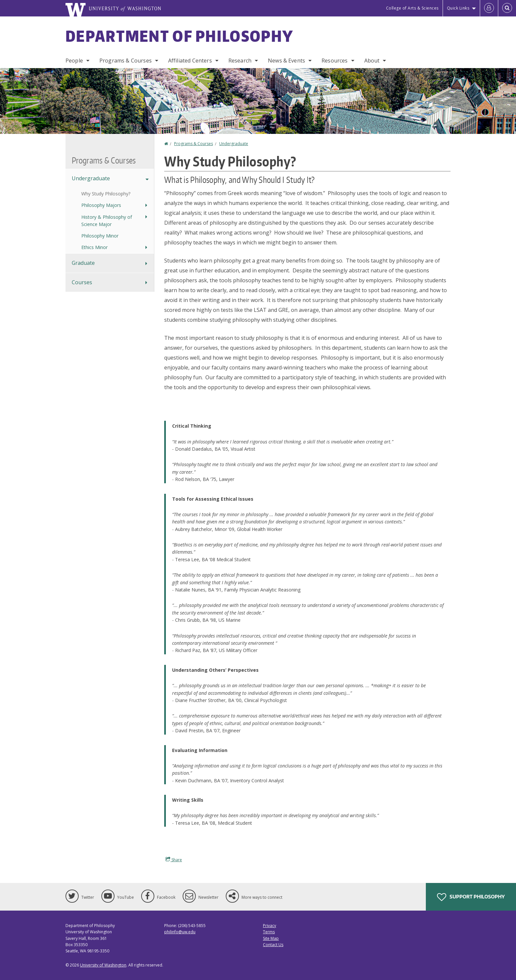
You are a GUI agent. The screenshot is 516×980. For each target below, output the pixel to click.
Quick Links (458, 8)
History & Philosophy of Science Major (107, 221)
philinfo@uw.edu (180, 932)
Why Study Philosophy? (106, 194)
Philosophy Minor (100, 236)
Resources (335, 61)
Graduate (83, 263)
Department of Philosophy (179, 36)
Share (174, 860)
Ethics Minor (94, 247)
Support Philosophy (471, 897)
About (372, 61)
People (74, 61)
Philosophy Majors (101, 205)
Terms (269, 932)
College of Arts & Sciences (412, 8)
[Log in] (489, 8)
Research (240, 61)
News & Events (286, 61)
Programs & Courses (126, 61)
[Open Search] (507, 8)
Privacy (270, 926)
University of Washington (103, 965)
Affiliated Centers (190, 61)
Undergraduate (234, 144)
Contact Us (273, 945)
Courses (82, 282)
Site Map (271, 938)
